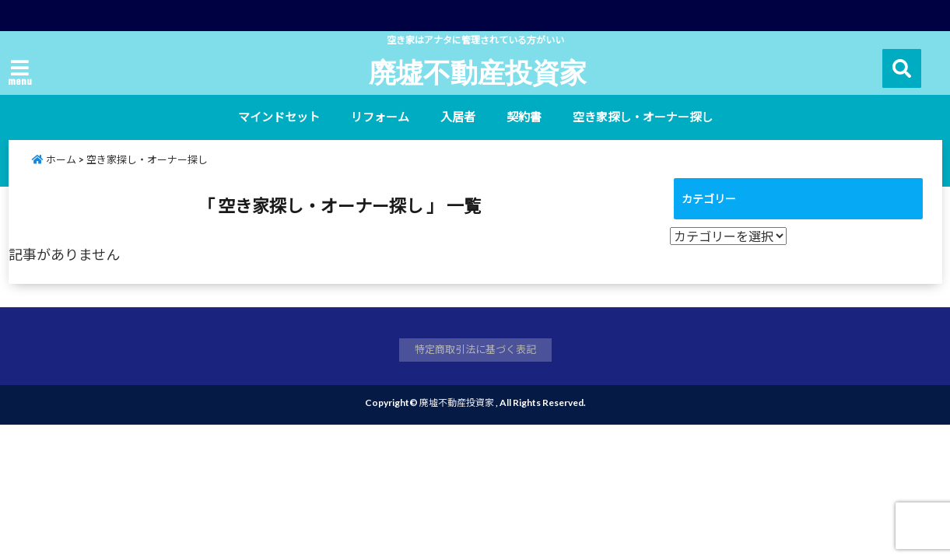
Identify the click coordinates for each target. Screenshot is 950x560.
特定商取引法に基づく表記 (475, 349)
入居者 (458, 117)
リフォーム (380, 117)
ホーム (54, 159)
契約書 (524, 117)
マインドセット (279, 117)
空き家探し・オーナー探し (643, 117)
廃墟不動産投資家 (478, 72)
